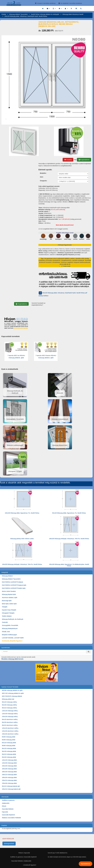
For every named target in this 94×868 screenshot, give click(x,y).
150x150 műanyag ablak (9, 766)
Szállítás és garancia (8, 800)
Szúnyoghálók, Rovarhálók (10, 625)
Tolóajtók (5, 607)
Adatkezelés (6, 803)
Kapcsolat (5, 812)
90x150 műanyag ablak (9, 751)
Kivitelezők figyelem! (30, 865)
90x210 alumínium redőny (10, 725)
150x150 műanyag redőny (10, 717)
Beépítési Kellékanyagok (9, 635)
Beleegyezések (9, 843)
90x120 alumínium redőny (10, 719)
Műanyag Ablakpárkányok (10, 628)
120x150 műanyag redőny (10, 714)
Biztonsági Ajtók (7, 601)
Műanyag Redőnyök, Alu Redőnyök (13, 619)
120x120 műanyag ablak (9, 760)
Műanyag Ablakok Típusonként (11, 579)
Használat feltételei (8, 809)
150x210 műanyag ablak (9, 780)
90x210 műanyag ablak (9, 754)
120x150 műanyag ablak (9, 763)
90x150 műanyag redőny (9, 705)
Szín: (42, 177)
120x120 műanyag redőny (10, 711)
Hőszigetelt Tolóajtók (8, 613)
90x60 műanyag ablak (9, 746)
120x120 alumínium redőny (10, 728)
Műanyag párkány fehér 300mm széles (22, 539)
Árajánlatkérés (84, 160)
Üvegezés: (44, 181)
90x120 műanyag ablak (9, 748)
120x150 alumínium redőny (10, 731)
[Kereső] (89, 652)
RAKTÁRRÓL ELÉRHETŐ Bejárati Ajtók (14, 585)
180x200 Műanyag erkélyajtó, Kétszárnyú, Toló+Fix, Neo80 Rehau (69, 539)
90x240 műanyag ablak (9, 757)
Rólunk (4, 806)
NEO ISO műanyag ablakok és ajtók (13, 693)
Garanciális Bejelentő (8, 815)
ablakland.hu (63, 853)
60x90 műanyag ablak (9, 740)
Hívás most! (66, 266)
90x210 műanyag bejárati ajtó (11, 786)
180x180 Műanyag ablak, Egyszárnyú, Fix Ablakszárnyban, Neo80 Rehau (69, 565)
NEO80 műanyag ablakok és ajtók (12, 690)
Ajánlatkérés (85, 864)
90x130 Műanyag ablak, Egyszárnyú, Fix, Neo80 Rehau (69, 513)
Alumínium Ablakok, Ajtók (10, 598)
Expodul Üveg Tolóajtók (9, 610)
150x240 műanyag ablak (9, 783)
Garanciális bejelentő (30, 857)
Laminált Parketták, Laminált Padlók (13, 638)
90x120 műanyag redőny (9, 702)
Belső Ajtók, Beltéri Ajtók (9, 604)
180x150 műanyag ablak (9, 772)
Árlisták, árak (6, 632)
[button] (48, 9)
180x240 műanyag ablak (9, 777)
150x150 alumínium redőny (10, 734)
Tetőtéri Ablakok (7, 616)
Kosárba (68, 160)
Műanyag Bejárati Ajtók (9, 594)
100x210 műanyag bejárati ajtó (11, 789)
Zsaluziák (5, 622)
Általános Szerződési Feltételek (11, 818)
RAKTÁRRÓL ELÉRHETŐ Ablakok (12, 582)
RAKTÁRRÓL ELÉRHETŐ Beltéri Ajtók (14, 588)
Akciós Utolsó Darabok (9, 591)
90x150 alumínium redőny (10, 722)
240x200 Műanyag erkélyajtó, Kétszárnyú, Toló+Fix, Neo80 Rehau (22, 564)
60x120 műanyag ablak (9, 743)
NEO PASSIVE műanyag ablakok (12, 696)
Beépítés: (43, 173)
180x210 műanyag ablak (9, 775)
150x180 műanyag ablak (9, 769)
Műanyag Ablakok (7, 576)
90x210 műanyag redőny (9, 708)
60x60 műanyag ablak (9, 737)
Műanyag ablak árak (8, 699)
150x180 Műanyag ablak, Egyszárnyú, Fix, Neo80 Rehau (22, 513)
